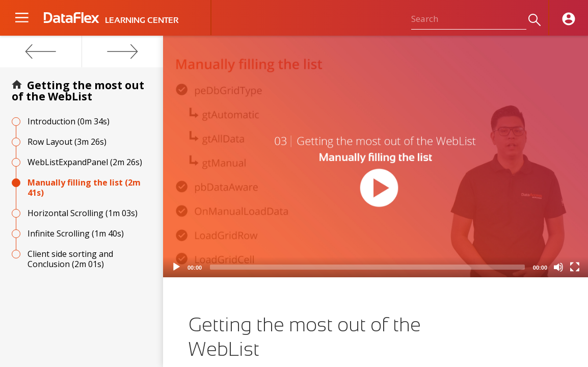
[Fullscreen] (575, 267)
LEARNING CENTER (142, 20)
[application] (376, 156)
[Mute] (558, 267)
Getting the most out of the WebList (78, 91)
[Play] (176, 267)
